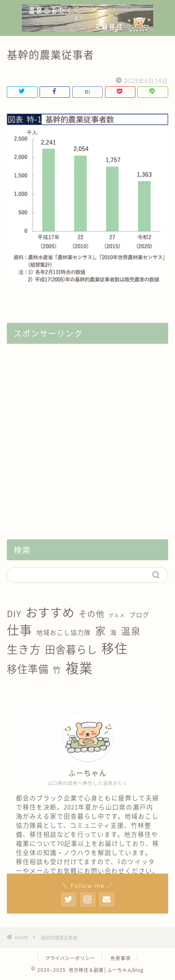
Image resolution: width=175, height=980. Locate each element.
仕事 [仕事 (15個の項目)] (20, 630)
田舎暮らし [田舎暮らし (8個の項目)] (71, 649)
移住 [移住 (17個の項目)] (115, 648)
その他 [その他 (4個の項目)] (92, 614)
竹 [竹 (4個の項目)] (57, 670)
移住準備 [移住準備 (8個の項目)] (28, 669)
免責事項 (120, 958)
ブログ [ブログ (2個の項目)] (139, 614)
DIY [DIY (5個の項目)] (14, 613)
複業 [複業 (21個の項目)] (79, 667)
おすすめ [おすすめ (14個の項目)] (50, 612)
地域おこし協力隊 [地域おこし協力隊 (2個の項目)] (64, 632)
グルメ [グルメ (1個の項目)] (117, 615)
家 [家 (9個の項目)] (100, 630)
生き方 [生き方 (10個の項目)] (24, 649)
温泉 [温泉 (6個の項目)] (131, 631)
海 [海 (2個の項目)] (113, 632)
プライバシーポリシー (70, 958)
